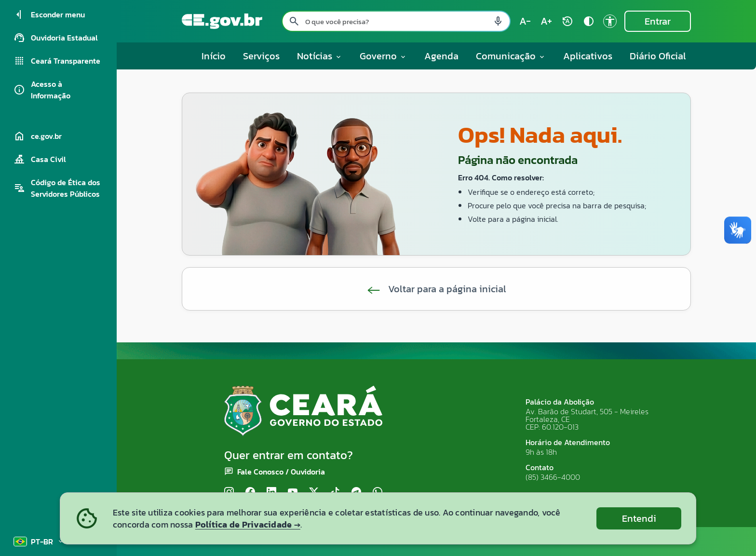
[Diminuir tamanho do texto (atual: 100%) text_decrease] (525, 21)
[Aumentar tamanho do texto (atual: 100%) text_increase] (546, 21)
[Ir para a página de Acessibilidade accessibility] (610, 21)
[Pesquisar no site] (396, 21)
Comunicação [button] (511, 56)
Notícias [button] (320, 56)
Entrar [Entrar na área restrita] (658, 21)
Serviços (261, 56)
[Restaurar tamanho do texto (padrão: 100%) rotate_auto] (567, 21)
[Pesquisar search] (294, 21)
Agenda (441, 56)
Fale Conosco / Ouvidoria (281, 472)
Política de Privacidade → (248, 524)
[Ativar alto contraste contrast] (589, 21)
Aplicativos (588, 56)
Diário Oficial (658, 56)
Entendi (639, 518)
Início (214, 56)
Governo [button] (383, 56)
